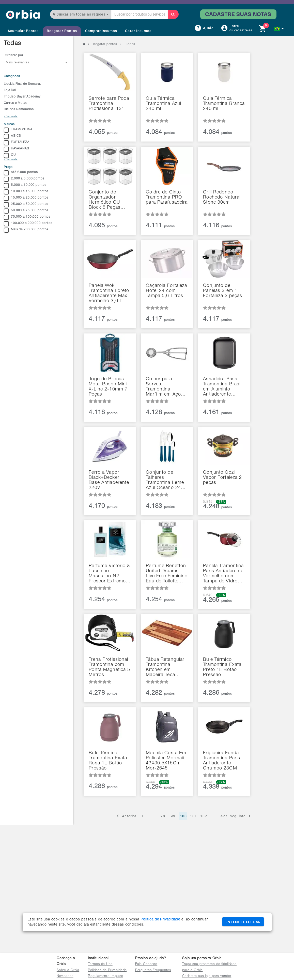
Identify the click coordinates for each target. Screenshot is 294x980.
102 (204, 816)
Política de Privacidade (160, 920)
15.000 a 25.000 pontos (26, 198)
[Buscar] (173, 14)
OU (10, 156)
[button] (279, 29)
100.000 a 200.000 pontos (28, 224)
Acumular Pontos (23, 31)
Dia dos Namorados (19, 109)
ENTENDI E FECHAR (243, 922)
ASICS (12, 136)
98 (163, 816)
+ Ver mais (11, 117)
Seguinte (241, 816)
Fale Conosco (146, 964)
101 (194, 816)
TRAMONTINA (18, 130)
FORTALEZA (17, 143)
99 (173, 816)
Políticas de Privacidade (107, 970)
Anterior (126, 816)
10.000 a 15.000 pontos (26, 192)
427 (224, 816)
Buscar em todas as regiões (81, 14)
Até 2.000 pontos (21, 173)
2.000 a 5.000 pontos (24, 179)
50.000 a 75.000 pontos (26, 211)
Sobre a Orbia (68, 970)
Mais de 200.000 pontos (26, 230)
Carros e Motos (16, 103)
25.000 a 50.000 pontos (26, 205)
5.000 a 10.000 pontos (25, 186)
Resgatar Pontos (62, 31)
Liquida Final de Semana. (22, 84)
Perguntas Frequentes (153, 970)
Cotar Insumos (138, 31)
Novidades (65, 976)
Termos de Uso (100, 964)
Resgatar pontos (104, 44)
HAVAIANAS (17, 149)
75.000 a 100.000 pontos (27, 217)
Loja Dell (10, 90)
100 (183, 816)
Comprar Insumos (101, 31)
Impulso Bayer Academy (22, 97)
